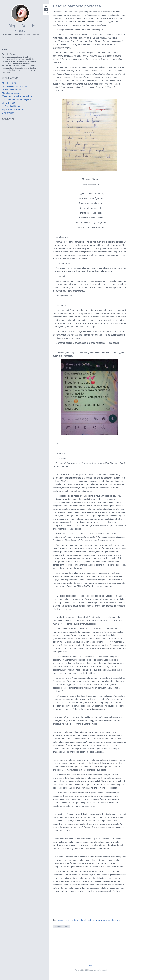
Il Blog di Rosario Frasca (20, 28)
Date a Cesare (8, 113)
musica (104, 920)
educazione (89, 920)
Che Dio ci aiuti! (9, 103)
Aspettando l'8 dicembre (13, 110)
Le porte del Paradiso (12, 90)
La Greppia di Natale (11, 106)
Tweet (67, 927)
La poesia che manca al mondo (16, 86)
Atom (90, 966)
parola (111, 920)
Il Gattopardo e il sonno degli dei (17, 100)
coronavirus (64, 920)
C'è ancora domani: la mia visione (17, 96)
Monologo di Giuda (11, 83)
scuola (80, 920)
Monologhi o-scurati (11, 93)
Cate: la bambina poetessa (77, 6)
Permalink (58, 927)
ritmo (97, 920)
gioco (117, 920)
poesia (73, 920)
